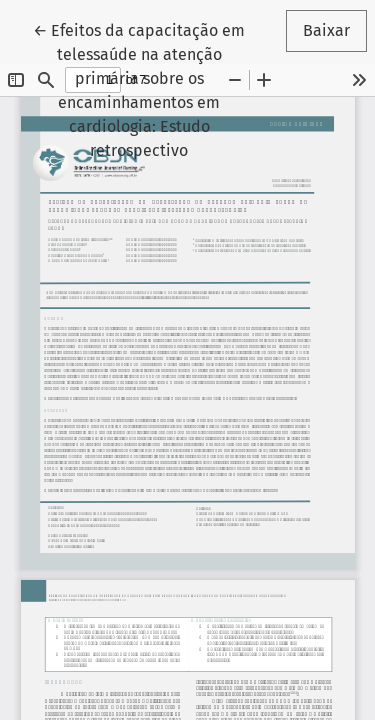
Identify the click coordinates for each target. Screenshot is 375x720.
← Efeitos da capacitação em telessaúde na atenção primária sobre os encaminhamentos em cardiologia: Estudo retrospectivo (147, 89)
